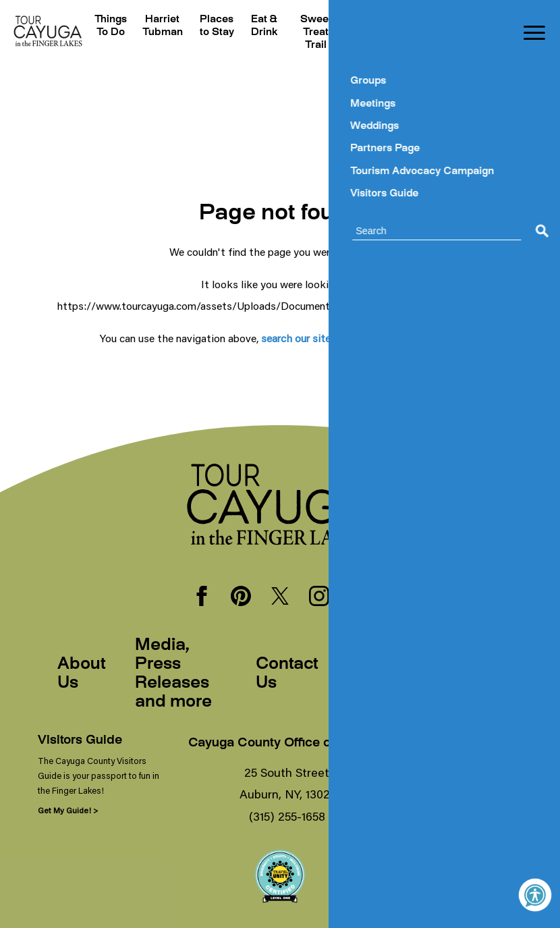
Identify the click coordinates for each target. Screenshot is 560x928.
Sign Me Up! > (434, 810)
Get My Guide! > (68, 810)
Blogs (460, 20)
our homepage (425, 338)
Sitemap (469, 674)
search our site (296, 338)
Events (366, 20)
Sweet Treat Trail (312, 33)
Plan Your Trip (414, 33)
